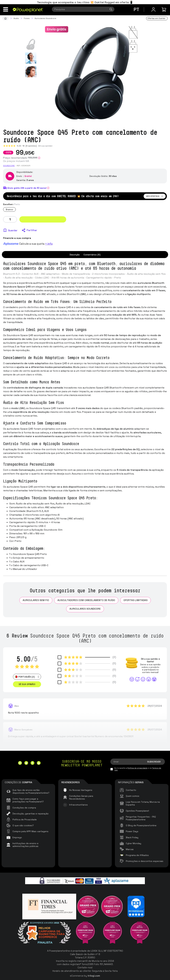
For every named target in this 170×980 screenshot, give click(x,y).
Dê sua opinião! (45, 146)
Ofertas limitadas (136, 600)
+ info (49, 244)
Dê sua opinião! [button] (27, 684)
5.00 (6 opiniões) (27, 146)
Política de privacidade (137, 768)
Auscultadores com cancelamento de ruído (86, 600)
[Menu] (6, 9)
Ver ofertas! (155, 196)
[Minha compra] (164, 10)
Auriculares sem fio (36, 600)
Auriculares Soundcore (85, 609)
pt (136, 9)
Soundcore (9, 166)
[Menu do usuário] (153, 10)
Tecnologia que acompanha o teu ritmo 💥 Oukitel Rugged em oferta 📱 (85, 2)
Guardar (13, 230)
